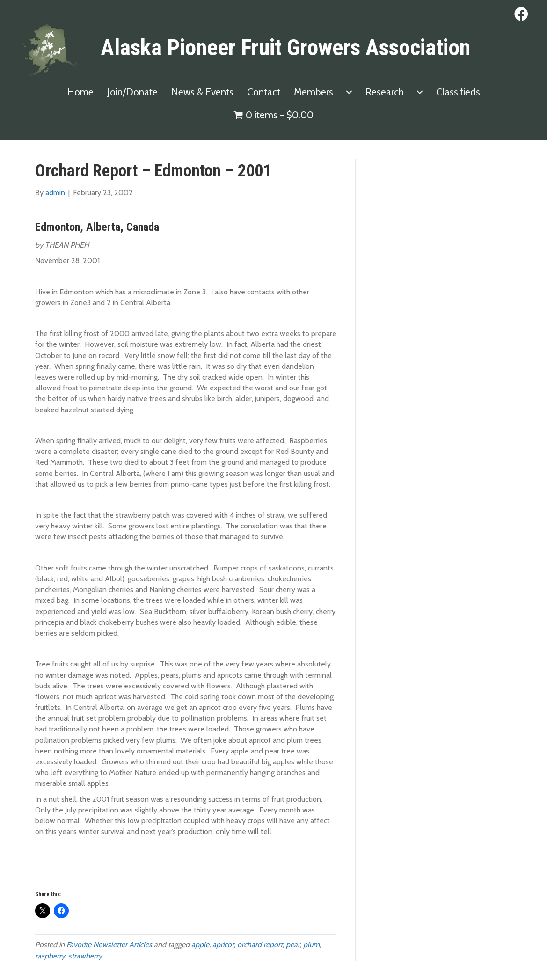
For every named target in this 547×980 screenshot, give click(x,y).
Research (385, 92)
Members (314, 92)
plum (311, 945)
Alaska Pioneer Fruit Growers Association (285, 48)
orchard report (260, 945)
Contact (264, 92)
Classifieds (458, 92)
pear (293, 945)
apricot (223, 945)
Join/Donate (132, 92)
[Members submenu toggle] (349, 92)
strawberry (85, 956)
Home (80, 92)
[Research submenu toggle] (420, 92)
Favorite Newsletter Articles (109, 945)
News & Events (202, 92)
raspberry (50, 956)
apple (200, 945)
